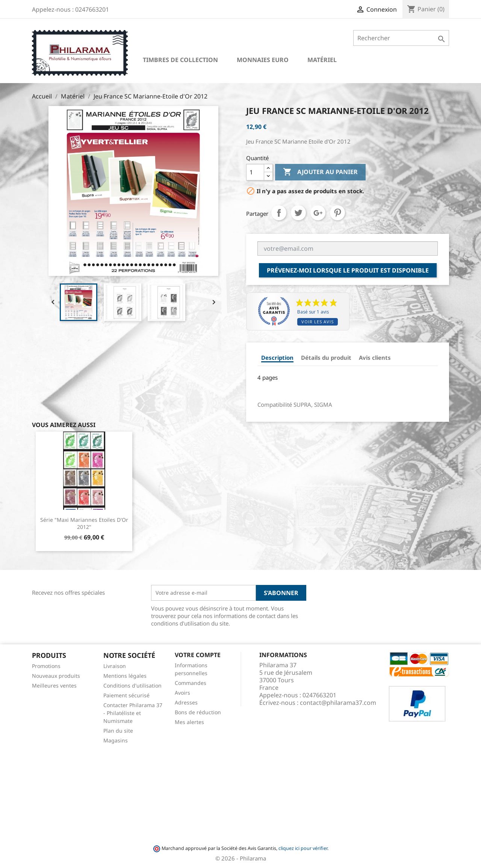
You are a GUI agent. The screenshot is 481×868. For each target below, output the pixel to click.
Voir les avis (318, 322)
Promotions (46, 666)
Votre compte (198, 655)
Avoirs (182, 693)
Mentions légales (125, 676)
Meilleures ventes (54, 685)
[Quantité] (255, 172)
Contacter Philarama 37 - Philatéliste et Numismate (133, 713)
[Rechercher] (401, 38)
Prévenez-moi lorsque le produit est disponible (348, 270)
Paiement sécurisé (126, 695)
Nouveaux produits (56, 676)
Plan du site (118, 731)
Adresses (186, 702)
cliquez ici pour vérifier (303, 848)
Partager (279, 213)
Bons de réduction (198, 712)
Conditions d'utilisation (132, 685)
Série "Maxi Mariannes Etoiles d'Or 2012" (84, 523)
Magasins (116, 740)
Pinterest (337, 213)
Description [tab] (277, 358)
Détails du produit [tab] (326, 358)
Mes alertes (189, 722)
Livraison (115, 666)
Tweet (298, 213)
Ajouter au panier (320, 172)
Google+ (318, 213)
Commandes (191, 683)
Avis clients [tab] (375, 358)
